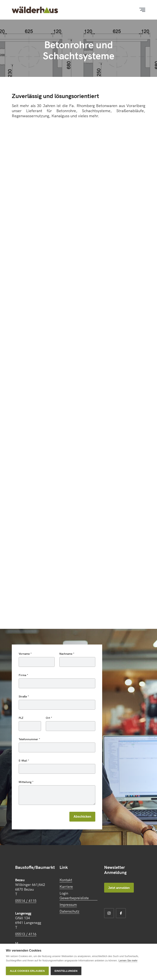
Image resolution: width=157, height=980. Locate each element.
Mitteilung (25, 782)
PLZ (21, 718)
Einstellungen (66, 971)
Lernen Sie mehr (128, 960)
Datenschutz (69, 911)
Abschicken (82, 817)
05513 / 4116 (26, 934)
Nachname (66, 654)
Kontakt (66, 880)
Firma (23, 675)
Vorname (25, 654)
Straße (23, 696)
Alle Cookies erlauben (27, 971)
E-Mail (23, 761)
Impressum (68, 905)
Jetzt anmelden (119, 888)
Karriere (66, 887)
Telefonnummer (29, 739)
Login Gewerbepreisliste (74, 896)
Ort (48, 718)
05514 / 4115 (26, 901)
